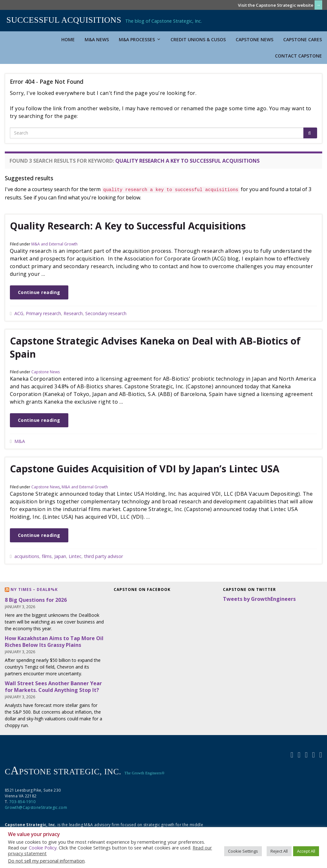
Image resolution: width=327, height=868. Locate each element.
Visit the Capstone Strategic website (276, 5)
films (47, 556)
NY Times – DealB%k (34, 589)
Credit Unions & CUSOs (198, 39)
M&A (20, 441)
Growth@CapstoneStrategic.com (36, 807)
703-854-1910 (22, 802)
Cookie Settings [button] (243, 851)
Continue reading (39, 292)
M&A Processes (140, 39)
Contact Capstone (298, 56)
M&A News (97, 39)
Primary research (43, 313)
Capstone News (255, 39)
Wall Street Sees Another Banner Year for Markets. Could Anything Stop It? (53, 687)
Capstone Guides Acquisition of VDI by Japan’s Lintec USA (145, 469)
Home (68, 39)
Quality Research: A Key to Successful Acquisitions (128, 226)
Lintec (75, 556)
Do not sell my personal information (46, 861)
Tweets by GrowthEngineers (259, 599)
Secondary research (106, 313)
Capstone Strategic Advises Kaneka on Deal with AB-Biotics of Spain (155, 347)
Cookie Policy (43, 848)
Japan (60, 556)
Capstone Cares (303, 39)
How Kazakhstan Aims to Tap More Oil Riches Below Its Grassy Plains (54, 642)
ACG (19, 313)
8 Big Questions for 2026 (36, 600)
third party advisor (103, 556)
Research (73, 313)
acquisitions (27, 556)
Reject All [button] (279, 851)
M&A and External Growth (54, 244)
